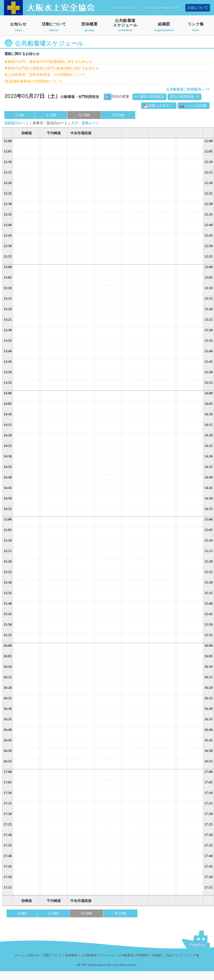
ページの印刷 (194, 106)
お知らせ (18, 29)
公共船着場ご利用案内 (134, 955)
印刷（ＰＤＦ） (159, 106)
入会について (198, 8)
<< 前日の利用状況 (149, 97)
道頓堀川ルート (17, 123)
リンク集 (196, 29)
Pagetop (197, 945)
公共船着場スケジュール (125, 27)
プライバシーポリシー (159, 8)
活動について (54, 29)
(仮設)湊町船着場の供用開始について (33, 81)
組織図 (164, 29)
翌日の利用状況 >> (185, 97)
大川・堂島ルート (85, 123)
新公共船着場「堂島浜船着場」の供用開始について (45, 75)
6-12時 (51, 115)
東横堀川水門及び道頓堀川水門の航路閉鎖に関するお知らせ (52, 68)
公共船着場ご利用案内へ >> (188, 89)
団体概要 (89, 29)
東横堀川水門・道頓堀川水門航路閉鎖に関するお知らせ (48, 62)
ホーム (19, 955)
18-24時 (118, 115)
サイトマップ (123, 8)
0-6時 (20, 115)
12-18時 (84, 115)
